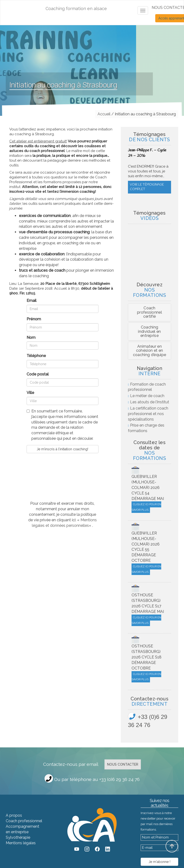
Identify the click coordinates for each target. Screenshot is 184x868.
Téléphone (36, 356)
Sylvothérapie (18, 837)
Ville (30, 393)
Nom (31, 337)
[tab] (149, 312)
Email (32, 301)
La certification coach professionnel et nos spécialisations (148, 414)
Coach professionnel (24, 821)
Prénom (34, 319)
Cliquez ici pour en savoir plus (146, 507)
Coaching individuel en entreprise (149, 331)
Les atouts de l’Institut (150, 402)
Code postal (38, 374)
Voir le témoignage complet (147, 197)
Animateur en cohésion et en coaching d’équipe (149, 351)
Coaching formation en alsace (76, 9)
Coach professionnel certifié (149, 312)
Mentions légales (21, 843)
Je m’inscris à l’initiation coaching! (62, 449)
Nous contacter (123, 764)
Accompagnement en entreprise (23, 829)
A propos (14, 815)
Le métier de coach (147, 396)
